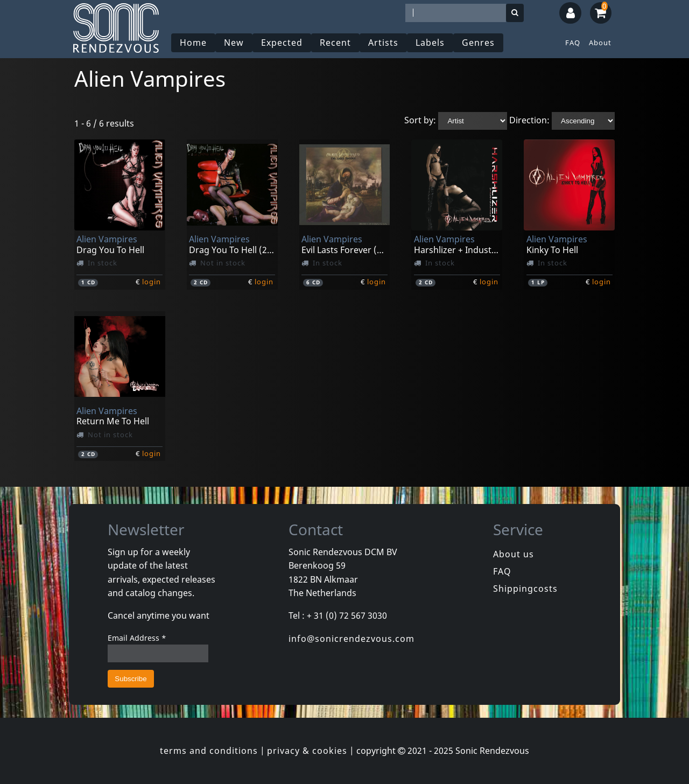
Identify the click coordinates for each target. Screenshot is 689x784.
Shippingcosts (525, 589)
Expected (282, 43)
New (234, 43)
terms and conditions (209, 751)
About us (514, 554)
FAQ (573, 43)
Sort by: (420, 120)
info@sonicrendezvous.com (351, 639)
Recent (335, 43)
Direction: (529, 120)
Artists (383, 43)
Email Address (137, 638)
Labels (430, 43)
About (600, 43)
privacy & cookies (307, 751)
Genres (478, 43)
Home (193, 43)
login (152, 282)
